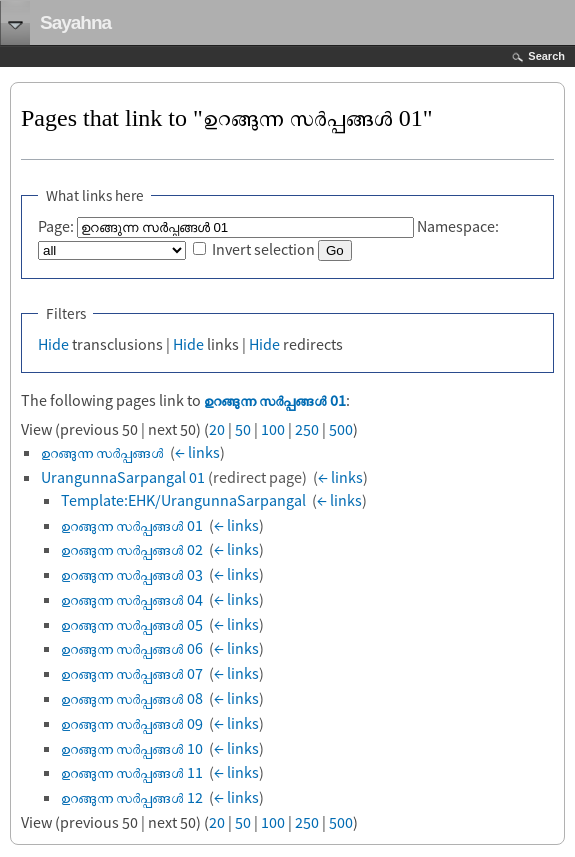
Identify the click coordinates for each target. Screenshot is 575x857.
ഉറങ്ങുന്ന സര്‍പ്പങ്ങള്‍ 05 (132, 624)
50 (243, 429)
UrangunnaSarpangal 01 (123, 477)
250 (307, 429)
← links (197, 452)
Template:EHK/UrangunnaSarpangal (183, 500)
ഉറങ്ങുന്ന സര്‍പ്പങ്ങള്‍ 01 (275, 400)
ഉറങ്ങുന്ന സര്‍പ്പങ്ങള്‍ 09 (132, 723)
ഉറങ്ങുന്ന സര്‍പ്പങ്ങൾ (102, 452)
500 (341, 429)
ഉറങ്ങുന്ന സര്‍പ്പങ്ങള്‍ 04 (132, 599)
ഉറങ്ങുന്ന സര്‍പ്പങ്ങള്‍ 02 (132, 549)
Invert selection (263, 249)
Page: (56, 226)
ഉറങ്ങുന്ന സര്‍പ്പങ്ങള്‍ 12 (132, 797)
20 (217, 429)
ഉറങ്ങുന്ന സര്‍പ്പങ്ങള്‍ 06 (132, 648)
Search (546, 56)
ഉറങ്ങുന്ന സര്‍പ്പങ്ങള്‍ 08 (132, 698)
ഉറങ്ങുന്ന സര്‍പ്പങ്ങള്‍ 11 (132, 772)
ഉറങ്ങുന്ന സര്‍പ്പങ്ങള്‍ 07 (132, 673)
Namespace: (458, 226)
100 (273, 429)
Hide (53, 344)
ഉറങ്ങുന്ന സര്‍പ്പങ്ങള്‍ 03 (132, 574)
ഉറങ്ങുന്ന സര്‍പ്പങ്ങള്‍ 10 (132, 748)
